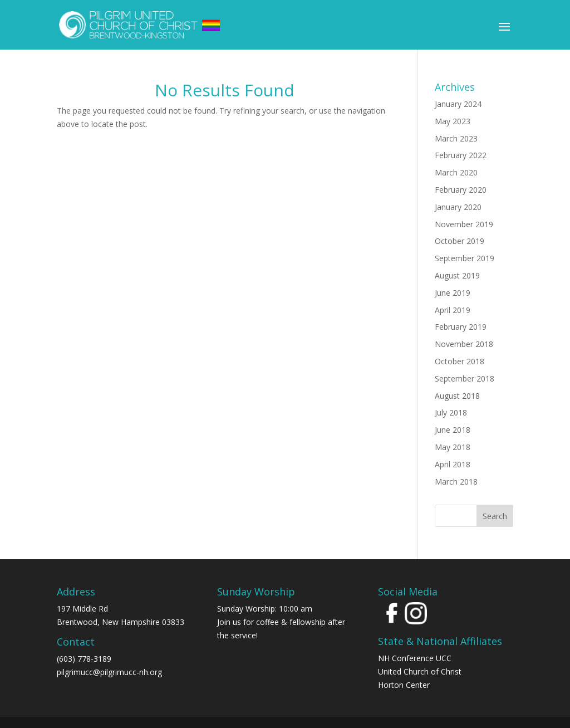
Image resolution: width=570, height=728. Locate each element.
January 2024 (458, 104)
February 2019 (461, 327)
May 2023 (453, 121)
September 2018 (465, 378)
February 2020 (461, 190)
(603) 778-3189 (84, 659)
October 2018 (460, 361)
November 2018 (464, 344)
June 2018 (453, 430)
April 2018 (453, 464)
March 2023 (456, 138)
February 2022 (461, 155)
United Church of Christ (420, 671)
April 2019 (453, 310)
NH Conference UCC (415, 658)
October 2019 (460, 241)
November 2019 (464, 224)
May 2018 (453, 447)
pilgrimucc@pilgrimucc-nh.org (109, 672)
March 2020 (456, 172)
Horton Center (404, 685)
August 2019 (457, 275)
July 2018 (451, 412)
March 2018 (456, 482)
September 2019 (465, 258)
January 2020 (458, 207)
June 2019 (453, 293)
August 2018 (457, 396)
